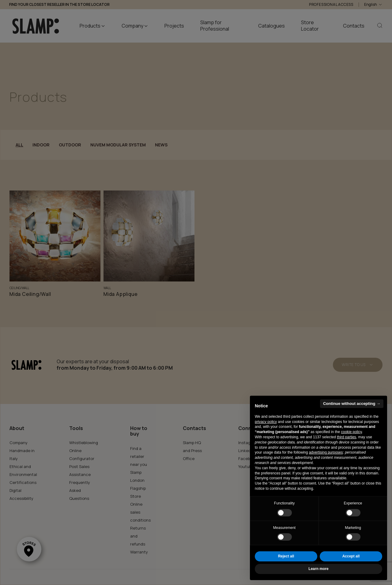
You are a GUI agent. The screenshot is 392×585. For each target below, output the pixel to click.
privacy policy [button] (266, 422)
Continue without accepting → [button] (352, 404)
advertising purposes (326, 452)
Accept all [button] (351, 556)
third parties (347, 437)
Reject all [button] (286, 556)
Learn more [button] (318, 569)
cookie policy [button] (351, 432)
